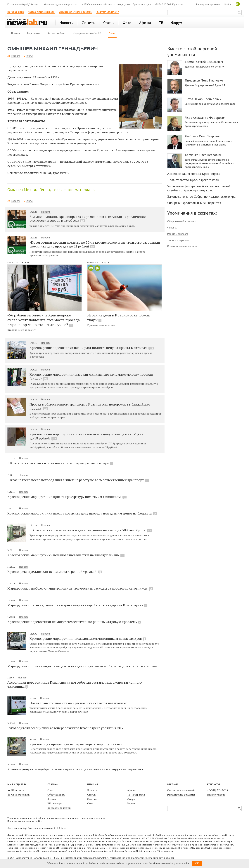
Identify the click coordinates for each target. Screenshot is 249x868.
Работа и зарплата (178, 234)
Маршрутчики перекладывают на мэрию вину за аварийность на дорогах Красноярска (77, 605)
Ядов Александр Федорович (205, 118)
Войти (228, 5)
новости (15, 56)
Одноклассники (18, 795)
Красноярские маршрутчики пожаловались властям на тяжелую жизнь (66, 555)
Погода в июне (16, 12)
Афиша (131, 790)
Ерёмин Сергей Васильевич (204, 62)
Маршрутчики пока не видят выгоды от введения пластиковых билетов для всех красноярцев (82, 666)
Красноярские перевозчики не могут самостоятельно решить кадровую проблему (74, 622)
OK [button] (197, 863)
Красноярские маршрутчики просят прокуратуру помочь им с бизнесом (67, 497)
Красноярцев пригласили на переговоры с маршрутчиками (76, 744)
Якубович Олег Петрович (203, 136)
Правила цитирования (161, 858)
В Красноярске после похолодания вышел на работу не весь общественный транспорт (78, 480)
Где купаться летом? (107, 12)
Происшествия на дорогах (182, 246)
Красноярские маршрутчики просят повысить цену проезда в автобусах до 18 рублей (86, 436)
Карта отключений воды (41, 12)
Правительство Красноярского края (193, 180)
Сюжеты (92, 799)
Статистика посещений (181, 790)
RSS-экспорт (55, 803)
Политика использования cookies (25, 821)
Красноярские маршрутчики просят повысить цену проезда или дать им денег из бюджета (82, 513)
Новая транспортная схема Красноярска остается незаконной (78, 703)
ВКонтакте (16, 790)
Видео (131, 803)
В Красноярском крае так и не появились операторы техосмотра (60, 463)
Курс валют (178, 5)
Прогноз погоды (142, 5)
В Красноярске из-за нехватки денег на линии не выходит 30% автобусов (91, 530)
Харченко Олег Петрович (203, 155)
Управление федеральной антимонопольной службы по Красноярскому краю (199, 188)
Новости (46, 212)
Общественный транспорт (182, 221)
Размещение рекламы (181, 795)
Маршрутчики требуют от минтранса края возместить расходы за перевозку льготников (80, 588)
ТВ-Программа (136, 795)
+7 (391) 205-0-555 (217, 790)
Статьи (91, 795)
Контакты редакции (59, 808)
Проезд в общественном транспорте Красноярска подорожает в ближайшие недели (90, 406)
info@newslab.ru (216, 795)
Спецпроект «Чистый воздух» (75, 12)
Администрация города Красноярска (194, 174)
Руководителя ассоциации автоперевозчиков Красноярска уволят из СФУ (65, 728)
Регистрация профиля (208, 5)
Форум (131, 799)
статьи (30, 56)
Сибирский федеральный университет (194, 203)
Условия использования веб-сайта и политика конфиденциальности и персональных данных (56, 818)
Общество (13, 263)
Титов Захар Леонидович (203, 99)
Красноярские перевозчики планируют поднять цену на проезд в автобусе (92, 348)
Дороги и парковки (178, 240)
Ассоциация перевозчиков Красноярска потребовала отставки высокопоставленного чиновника (75, 684)
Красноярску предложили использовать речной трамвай (55, 571)
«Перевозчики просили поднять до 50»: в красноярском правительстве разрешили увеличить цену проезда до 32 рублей (95, 244)
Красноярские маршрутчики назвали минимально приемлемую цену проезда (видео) (91, 376)
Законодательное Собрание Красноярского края (202, 196)
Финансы (172, 228)
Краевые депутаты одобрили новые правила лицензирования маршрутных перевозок (76, 769)
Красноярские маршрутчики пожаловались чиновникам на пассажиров (88, 638)
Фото (90, 803)
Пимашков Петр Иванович (204, 80)
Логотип (52, 799)
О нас (51, 790)
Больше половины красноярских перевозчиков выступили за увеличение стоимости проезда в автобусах (88, 219)
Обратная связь (56, 795)
